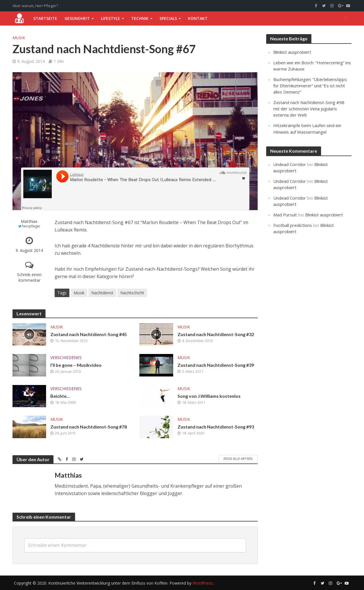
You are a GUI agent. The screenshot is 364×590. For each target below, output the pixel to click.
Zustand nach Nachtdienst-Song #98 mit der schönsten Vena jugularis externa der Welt (309, 109)
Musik (19, 38)
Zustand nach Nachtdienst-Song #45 (89, 334)
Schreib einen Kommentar (29, 277)
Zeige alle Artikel (238, 458)
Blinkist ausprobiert (292, 52)
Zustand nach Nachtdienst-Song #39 (216, 365)
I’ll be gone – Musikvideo (76, 365)
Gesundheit (77, 18)
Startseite (45, 18)
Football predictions (293, 225)
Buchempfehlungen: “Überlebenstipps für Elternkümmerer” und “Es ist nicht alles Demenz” (310, 86)
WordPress (203, 583)
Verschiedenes (66, 358)
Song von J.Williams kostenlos (209, 396)
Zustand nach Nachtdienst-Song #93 (216, 427)
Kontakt (198, 18)
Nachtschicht (132, 293)
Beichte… (60, 396)
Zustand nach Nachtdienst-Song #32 (216, 334)
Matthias (29, 221)
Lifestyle (110, 18)
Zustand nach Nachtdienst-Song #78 (89, 427)
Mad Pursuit (285, 215)
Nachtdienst (102, 293)
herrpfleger (31, 226)
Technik (140, 18)
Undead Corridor (290, 164)
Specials (168, 18)
